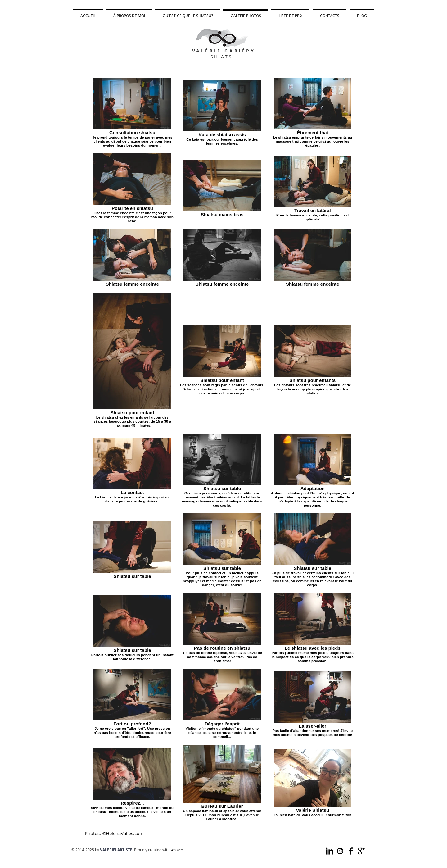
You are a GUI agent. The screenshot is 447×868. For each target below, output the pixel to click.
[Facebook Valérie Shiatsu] (351, 851)
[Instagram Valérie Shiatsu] (340, 851)
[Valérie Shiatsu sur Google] (361, 851)
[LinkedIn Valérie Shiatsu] (330, 851)
